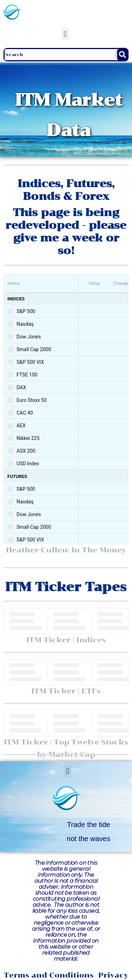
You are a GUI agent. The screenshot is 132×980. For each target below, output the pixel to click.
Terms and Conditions (49, 975)
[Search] (122, 55)
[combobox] (60, 55)
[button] (65, 34)
